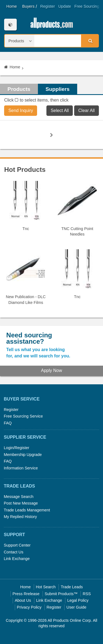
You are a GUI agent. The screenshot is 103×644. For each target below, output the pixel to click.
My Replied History (20, 517)
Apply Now (51, 370)
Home (12, 6)
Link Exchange (17, 559)
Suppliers (58, 89)
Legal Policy (78, 600)
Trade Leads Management (27, 510)
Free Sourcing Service (23, 416)
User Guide (76, 607)
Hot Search (46, 587)
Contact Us (14, 552)
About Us (23, 600)
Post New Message (21, 503)
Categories (10, 25)
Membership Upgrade (23, 455)
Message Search (19, 497)
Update (65, 6)
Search (90, 41)
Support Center (17, 545)
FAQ (8, 423)
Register (48, 6)
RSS (87, 594)
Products (19, 89)
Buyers (28, 6)
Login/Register (17, 448)
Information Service (21, 468)
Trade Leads (72, 587)
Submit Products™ (61, 594)
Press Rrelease (26, 594)
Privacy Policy (29, 607)
